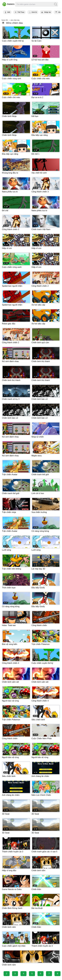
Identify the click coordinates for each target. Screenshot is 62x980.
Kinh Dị (34, 12)
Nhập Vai (47, 12)
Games (7, 4)
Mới (9, 12)
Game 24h (5, 20)
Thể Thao (21, 12)
